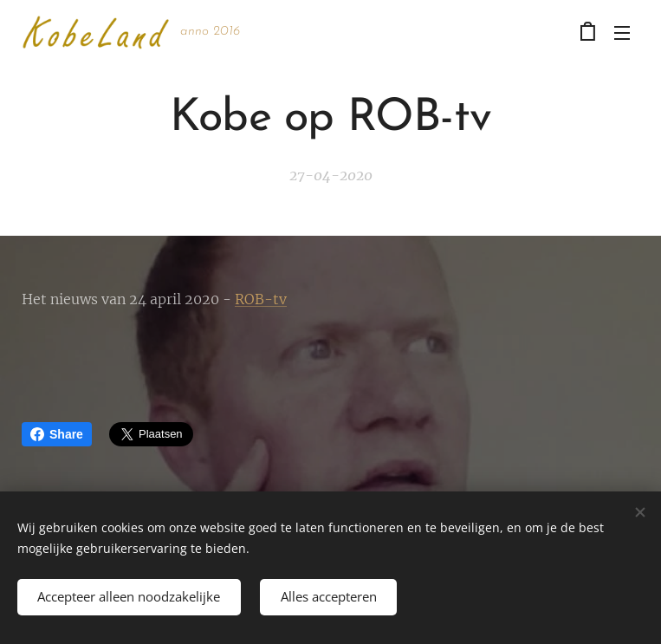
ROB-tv (261, 299)
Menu (622, 33)
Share (57, 434)
